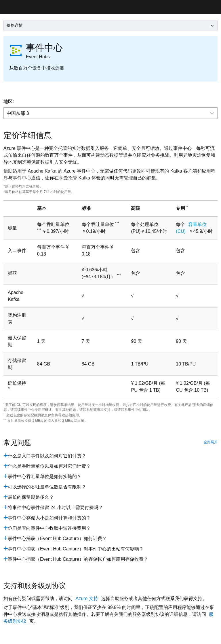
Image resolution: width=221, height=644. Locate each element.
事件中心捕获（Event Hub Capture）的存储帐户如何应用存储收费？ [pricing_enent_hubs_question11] (78, 559)
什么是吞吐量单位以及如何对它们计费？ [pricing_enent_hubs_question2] (49, 466)
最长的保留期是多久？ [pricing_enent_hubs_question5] (31, 497)
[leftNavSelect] (110, 25)
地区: (9, 101)
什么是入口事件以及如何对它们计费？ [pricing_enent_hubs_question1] (47, 456)
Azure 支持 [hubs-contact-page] (87, 598)
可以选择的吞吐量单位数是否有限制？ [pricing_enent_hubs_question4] (47, 487)
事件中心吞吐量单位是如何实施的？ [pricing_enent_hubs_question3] (45, 476)
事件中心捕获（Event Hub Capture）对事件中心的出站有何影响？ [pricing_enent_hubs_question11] (76, 549)
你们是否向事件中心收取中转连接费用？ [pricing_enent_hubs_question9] (49, 528)
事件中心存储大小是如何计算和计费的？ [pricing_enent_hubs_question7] (49, 518)
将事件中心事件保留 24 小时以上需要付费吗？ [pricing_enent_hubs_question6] (55, 507)
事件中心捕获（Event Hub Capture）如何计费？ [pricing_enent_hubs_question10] (57, 538)
